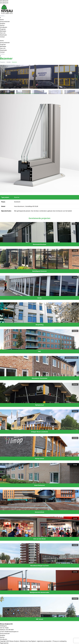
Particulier (69, 358)
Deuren (2, 637)
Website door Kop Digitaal (28, 641)
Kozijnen (3, 635)
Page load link (4, 643)
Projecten (2, 62)
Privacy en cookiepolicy (60, 641)
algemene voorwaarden (44, 641)
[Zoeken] (0, 18)
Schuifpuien (4, 639)
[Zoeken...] (9, 16)
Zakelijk (9, 62)
